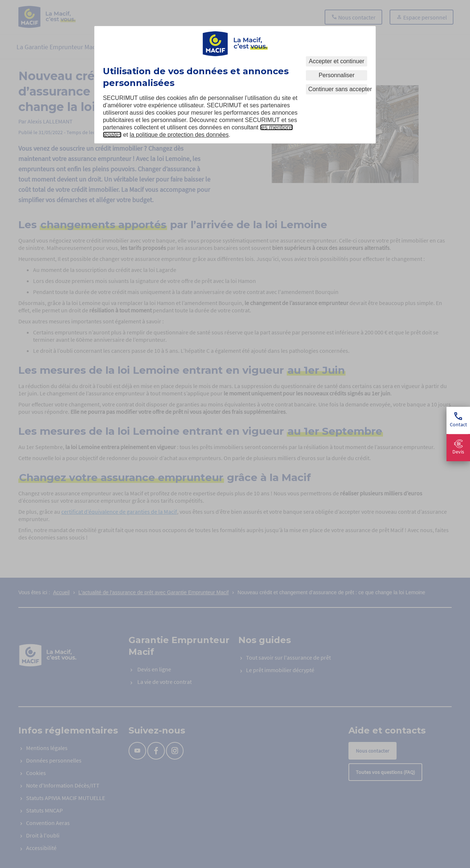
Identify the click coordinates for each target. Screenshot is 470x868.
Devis (458, 447)
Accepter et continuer (337, 61)
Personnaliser (337, 75)
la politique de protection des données (179, 135)
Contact (458, 420)
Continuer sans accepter (337, 89)
